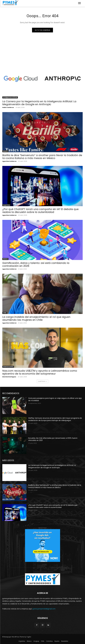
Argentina (6, 205)
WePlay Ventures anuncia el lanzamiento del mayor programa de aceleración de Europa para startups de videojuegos (55, 419)
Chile (5, 313)
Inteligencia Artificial (10, 97)
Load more (42, 381)
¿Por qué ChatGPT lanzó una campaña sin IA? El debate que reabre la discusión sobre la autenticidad (40, 211)
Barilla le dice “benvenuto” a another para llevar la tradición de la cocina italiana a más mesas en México (42, 157)
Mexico (5, 151)
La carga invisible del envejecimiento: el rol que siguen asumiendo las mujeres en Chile (36, 318)
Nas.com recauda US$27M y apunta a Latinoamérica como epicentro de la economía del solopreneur (40, 372)
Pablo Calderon (8, 107)
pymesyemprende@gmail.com (44, 609)
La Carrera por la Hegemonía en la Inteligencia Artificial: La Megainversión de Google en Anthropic (39, 103)
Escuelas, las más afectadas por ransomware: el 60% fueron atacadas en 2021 (53, 439)
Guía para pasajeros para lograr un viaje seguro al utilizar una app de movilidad (55, 399)
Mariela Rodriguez (9, 377)
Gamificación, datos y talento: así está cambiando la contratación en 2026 (36, 264)
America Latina (8, 367)
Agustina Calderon (9, 161)
